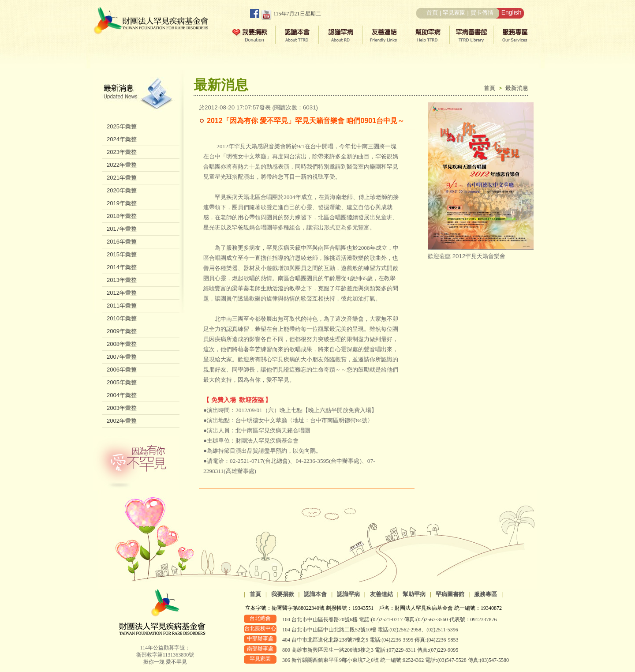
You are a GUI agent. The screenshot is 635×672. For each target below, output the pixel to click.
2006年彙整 (122, 370)
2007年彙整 (122, 357)
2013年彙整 (122, 280)
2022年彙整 (122, 165)
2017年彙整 (122, 229)
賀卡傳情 (482, 13)
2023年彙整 (122, 152)
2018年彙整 (122, 216)
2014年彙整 (122, 267)
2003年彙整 (122, 408)
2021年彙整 (122, 178)
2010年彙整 (122, 318)
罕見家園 (454, 13)
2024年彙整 (122, 139)
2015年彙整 (122, 254)
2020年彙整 (122, 190)
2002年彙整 (122, 421)
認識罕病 (348, 594)
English (512, 12)
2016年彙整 (122, 242)
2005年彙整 (122, 382)
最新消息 (517, 88)
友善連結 (381, 594)
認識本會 (315, 594)
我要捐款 (283, 594)
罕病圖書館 (450, 594)
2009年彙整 (122, 331)
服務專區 (486, 594)
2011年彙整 (122, 306)
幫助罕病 (414, 594)
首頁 (432, 13)
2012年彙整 (122, 293)
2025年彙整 (122, 126)
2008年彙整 (122, 344)
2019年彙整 (122, 203)
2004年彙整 (122, 395)
